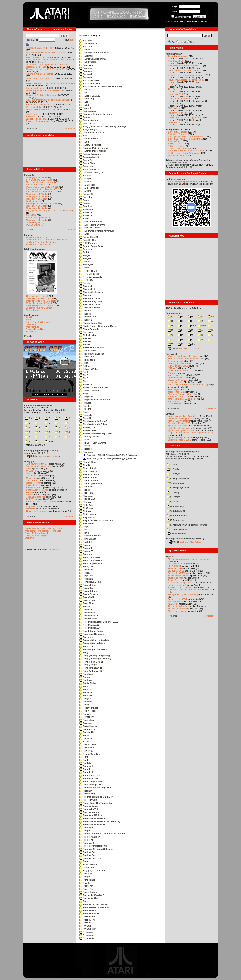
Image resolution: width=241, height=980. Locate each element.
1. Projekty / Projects (178, 132)
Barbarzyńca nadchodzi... (38, 105)
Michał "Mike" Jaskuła (178, 366)
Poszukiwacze (89, 726)
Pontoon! (86, 680)
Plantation (86, 496)
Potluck (85, 735)
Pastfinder (87, 206)
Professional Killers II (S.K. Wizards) (100, 821)
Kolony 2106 (32, 485)
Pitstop (85, 446)
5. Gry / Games (175, 141)
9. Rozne (173, 502)
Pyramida (86, 932)
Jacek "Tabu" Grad (177, 392)
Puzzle (85, 901)
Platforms (86, 508)
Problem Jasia (89, 806)
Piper (84, 412)
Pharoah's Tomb (90, 308)
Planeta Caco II (89, 481)
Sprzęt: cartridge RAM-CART (182, 430)
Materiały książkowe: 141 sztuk (41, 301)
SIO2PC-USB (174, 566)
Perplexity (86, 280)
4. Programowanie (178, 478)
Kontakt (28, 336)
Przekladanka (88, 864)
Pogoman (86, 579)
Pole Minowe (88, 612)
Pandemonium (89, 120)
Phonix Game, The (91, 323)
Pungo (85, 877)
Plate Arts (86, 505)
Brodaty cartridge (34, 88)
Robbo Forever (33, 483)
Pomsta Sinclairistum (92, 643)
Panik (84, 142)
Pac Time (86, 46)
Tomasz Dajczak (176, 361)
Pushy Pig (86, 889)
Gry (173, 42)
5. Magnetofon (176, 483)
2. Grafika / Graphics (178, 134)
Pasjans (85, 203)
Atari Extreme (33, 114)
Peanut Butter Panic (92, 246)
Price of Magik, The (91, 785)
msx (202, 330)
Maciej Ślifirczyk (175, 396)
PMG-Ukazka (88, 539)
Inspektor (31, 509)
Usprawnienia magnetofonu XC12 (42, 187)
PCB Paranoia (88, 243)
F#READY (173, 368)
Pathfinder (87, 209)
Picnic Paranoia (89, 329)
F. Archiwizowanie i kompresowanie (187, 525)
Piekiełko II (87, 341)
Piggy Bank (87, 360)
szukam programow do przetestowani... (187, 75)
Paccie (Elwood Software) (94, 53)
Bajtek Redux (32, 310)
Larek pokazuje (34, 201)
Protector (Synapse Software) (96, 849)
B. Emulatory (175, 506)
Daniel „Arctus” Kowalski (180, 370)
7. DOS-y (173, 492)
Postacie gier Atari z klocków (40, 121)
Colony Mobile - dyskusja (37, 533)
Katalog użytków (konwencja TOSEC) (185, 539)
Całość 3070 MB (35, 445)
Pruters (85, 861)
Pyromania (87, 938)
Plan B (85, 465)
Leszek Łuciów (175, 382)
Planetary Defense (91, 484)
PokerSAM (87, 597)
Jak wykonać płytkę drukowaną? (183, 594)
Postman (86, 723)
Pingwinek (87, 397)
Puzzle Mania (88, 910)
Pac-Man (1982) (89, 80)
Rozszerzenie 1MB (177, 585)
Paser (84, 200)
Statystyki (30, 538)
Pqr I (84, 757)
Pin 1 (84, 372)
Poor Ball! (86, 695)
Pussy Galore (88, 892)
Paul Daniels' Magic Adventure (97, 231)
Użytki (183, 42)
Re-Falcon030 (33, 107)
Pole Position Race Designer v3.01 (99, 622)
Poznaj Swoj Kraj (90, 754)
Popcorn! (86, 702)
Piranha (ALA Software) (93, 421)
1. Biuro (173, 464)
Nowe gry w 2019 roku (37, 196)
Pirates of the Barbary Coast (96, 433)
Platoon (85, 511)
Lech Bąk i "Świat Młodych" (181, 363)
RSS (69, 40)
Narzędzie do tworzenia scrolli (41, 182)
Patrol (84, 218)
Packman (86, 68)
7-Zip (50, 456)
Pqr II (84, 760)
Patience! (86, 215)
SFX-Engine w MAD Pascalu (40, 180)
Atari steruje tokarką (177, 611)
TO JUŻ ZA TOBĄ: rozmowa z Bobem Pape (189, 385)
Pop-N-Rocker (88, 711)
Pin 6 (84, 378)
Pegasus (86, 249)
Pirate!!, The (88, 427)
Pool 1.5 (85, 689)
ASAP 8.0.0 (32, 116)
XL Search (31, 331)
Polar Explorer (89, 600)
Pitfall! (85, 440)
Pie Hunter (87, 332)
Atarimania (31, 324)
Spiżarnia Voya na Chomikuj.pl (41, 308)
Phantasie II (87, 289)
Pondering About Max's (93, 649)
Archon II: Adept (34, 487)
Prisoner (86, 791)
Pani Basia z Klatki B (92, 133)
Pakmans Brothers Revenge (96, 114)
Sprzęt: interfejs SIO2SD (180, 440)
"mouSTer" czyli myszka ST (181, 419)
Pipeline (85, 409)
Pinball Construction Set (94, 387)
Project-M (86, 840)
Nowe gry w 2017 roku (37, 199)
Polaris (85, 606)
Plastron (86, 502)
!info (192, 326)
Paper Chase (88, 163)
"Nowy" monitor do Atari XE (181, 99)
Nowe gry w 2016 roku (37, 206)
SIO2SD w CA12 (176, 571)
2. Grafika (174, 469)
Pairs (84, 102)
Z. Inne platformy (177, 529)
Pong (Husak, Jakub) (92, 662)
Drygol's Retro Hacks (36, 329)
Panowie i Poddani (91, 145)
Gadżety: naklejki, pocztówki (181, 428)
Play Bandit (87, 517)
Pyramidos (87, 935)
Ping (84, 393)
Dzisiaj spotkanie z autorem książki (43, 90)
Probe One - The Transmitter (96, 803)
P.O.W (84, 741)
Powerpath (87, 748)
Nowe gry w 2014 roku (37, 220)
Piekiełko (86, 338)
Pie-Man (85, 344)
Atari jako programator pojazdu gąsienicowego (48, 100)
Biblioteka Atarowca (35, 249)
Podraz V (86, 554)
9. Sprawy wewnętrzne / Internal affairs (186, 151)
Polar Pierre (87, 603)
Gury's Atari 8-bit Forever (38, 322)
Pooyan (85, 699)
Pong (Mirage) (88, 665)
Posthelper (87, 720)
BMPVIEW (31, 215)
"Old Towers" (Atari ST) (37, 464)
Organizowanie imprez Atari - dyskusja (43, 528)
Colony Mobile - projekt (36, 535)
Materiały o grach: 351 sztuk (40, 305)
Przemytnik (87, 868)
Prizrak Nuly (88, 794)
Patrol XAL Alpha (90, 228)
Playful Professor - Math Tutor (97, 520)
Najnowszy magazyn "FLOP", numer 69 (45, 69)
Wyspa (30, 492)
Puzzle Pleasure (89, 913)
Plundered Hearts (90, 536)
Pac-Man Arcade (90, 83)
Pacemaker (87, 56)
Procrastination (89, 812)
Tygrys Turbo (174, 580)
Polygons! (86, 637)
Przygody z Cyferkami (92, 870)
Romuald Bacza (175, 378)
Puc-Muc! (86, 874)
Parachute (86, 166)
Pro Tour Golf (88, 800)
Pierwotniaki (88, 351)
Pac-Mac (86, 71)
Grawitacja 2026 (176, 94)
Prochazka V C (89, 809)
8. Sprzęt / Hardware (178, 148)
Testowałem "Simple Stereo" (181, 583)
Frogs (29, 469)
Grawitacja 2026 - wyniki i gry (40, 48)
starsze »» (70, 128)
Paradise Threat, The (92, 173)
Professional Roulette (92, 824)
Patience (86, 212)
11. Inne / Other (175, 155)
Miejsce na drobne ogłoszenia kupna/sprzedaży (191, 433)
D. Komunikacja (177, 516)
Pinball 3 (86, 384)
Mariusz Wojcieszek (177, 375)
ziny (192, 344)
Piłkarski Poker (89, 369)
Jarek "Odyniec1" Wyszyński (181, 399)
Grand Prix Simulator (36, 511)
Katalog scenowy (175, 313)
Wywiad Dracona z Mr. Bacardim (183, 359)
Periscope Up (88, 271)
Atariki (29, 317)
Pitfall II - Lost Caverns (93, 443)
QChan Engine (33, 225)
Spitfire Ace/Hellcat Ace (37, 490)
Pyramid (85, 926)
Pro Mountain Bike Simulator (96, 797)
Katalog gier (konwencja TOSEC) (41, 451)
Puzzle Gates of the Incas (94, 907)
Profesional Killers (91, 815)
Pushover (86, 886)
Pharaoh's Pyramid (91, 301)
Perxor (85, 283)
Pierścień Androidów (92, 347)
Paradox (85, 175)
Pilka (84, 363)
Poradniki (29, 175)
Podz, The (86, 566)
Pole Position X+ (90, 628)
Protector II (87, 843)
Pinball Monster (89, 391)
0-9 (29, 418)
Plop (84, 527)
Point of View (88, 585)
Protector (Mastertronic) (94, 846)
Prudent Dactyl (89, 852)
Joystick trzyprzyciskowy (180, 587)
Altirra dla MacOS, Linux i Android (184, 70)
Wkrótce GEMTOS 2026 (38, 57)
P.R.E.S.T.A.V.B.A (90, 775)
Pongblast (86, 674)
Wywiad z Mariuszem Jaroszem (183, 356)
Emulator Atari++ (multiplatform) (41, 242)
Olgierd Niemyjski (176, 404)
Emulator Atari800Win (36, 237)
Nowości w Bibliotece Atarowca (41, 95)
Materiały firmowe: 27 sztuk (39, 303)
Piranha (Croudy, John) (93, 424)
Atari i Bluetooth (175, 564)
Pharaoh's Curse (90, 298)
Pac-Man (86, 77)
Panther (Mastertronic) (93, 151)
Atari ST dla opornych (37, 218)
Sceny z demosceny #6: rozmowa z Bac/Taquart (49, 60)
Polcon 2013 (88, 610)
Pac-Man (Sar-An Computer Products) (101, 86)
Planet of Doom (89, 474)
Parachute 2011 (89, 169)
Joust (29, 473)
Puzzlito (85, 923)
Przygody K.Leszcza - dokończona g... (186, 80)
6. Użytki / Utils (175, 144)
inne (49, 441)
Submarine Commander (38, 466)
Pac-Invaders (88, 62)
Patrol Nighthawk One (92, 225)
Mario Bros (31, 478)
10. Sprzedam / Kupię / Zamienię (184, 153)
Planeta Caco (88, 477)
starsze (71, 230)
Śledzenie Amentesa (178, 380)
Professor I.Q (88, 828)
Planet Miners (88, 471)
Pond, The (86, 646)
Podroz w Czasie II (91, 560)
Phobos (85, 314)
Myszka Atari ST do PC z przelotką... (185, 118)
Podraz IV (86, 551)
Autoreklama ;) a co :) (178, 56)
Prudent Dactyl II (90, 855)
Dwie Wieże (32, 499)
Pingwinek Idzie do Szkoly (95, 400)
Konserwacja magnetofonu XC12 (42, 192)
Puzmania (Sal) (89, 898)
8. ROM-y (173, 497)
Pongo (85, 677)
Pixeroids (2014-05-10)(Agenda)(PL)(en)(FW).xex (109, 458)
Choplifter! (31, 471)
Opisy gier (30, 461)
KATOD (171, 373)
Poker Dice (87, 588)
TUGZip (56, 456)
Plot (83, 530)
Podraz (85, 545)
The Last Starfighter (36, 497)
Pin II (84, 381)
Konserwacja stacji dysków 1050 (42, 189)
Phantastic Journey (91, 292)
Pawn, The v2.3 (89, 237)
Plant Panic (87, 493)
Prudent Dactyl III (90, 858)
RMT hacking (174, 108)
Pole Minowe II (89, 616)
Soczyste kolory (175, 601)
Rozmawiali (172, 354)
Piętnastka (87, 357)
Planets (85, 490)
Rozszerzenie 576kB (178, 599)
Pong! (84, 652)
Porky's (85, 714)
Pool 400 (86, 692)
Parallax (85, 182)
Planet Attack (88, 468)
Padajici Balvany (90, 96)
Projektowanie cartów (178, 575)
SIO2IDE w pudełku (177, 609)
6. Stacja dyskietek (178, 488)
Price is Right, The (91, 781)
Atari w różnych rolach (178, 606)
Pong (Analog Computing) (95, 656)
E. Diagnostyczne (178, 520)
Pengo (85, 255)
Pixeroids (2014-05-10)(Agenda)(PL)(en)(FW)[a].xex (111, 455)
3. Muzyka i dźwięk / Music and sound (186, 136)
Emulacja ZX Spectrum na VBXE (42, 203)
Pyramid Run (88, 929)
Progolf (85, 831)
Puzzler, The (88, 920)
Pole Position (88, 619)
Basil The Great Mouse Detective (42, 502)
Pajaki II (85, 108)
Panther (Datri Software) (94, 148)
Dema (193, 42)
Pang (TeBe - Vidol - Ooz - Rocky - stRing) (103, 126)
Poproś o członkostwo (197, 21)
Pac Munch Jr (88, 44)
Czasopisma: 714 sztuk (37, 296)
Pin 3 (84, 375)
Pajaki (84, 105)
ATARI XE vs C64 (176, 61)
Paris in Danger (89, 188)
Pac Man (86, 40)
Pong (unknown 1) (91, 668)
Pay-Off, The (88, 240)
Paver (84, 234)
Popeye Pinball (89, 708)
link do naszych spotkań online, (183, 181)
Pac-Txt (85, 90)
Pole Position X (89, 625)
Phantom (86, 295)
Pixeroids (86, 452)
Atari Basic (173, 89)
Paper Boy (87, 160)
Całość (32, 456)
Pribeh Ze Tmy (89, 778)
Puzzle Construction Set (94, 904)
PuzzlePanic (88, 917)
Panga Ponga (88, 129)
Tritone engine (33, 222)
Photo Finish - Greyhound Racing (98, 326)
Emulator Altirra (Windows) (39, 244)
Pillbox (85, 366)
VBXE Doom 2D (176, 122)
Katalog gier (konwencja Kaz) (39, 405)
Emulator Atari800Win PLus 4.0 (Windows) (46, 240)
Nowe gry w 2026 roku (37, 177)
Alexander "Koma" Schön (180, 394)
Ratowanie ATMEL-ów (178, 573)
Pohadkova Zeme (90, 582)
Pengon (85, 258)
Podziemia (87, 570)
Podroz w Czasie (90, 557)
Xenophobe (32, 480)
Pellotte (85, 252)
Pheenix (85, 311)
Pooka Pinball (88, 683)
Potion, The (87, 732)
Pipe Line (86, 406)
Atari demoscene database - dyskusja (43, 531)
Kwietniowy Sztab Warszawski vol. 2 (185, 66)
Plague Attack (88, 462)
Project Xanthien (90, 837)
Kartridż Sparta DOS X (37, 185)
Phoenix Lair (88, 317)
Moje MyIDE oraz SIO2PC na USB (184, 590)
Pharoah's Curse (90, 304)
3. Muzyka (174, 474)
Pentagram (87, 264)
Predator (86, 763)
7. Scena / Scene (176, 146)
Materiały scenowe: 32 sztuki (40, 298)
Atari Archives (33, 327)
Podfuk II (86, 542)
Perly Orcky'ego (89, 274)
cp (211, 316)
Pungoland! (87, 880)
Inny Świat (31, 506)
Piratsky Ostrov (89, 437)
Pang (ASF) (87, 123)
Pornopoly (87, 717)
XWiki (29, 320)
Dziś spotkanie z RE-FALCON (41, 109)
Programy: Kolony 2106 (179, 423)
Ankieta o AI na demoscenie (40, 74)
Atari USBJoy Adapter (178, 421)
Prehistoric (87, 766)
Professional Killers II (92, 818)
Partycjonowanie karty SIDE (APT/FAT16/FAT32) (49, 211)
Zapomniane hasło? (176, 21)
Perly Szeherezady (91, 277)
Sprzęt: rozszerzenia (178, 426)
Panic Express (89, 139)
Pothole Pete (88, 729)
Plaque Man (87, 499)
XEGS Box (173, 604)
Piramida (86, 415)
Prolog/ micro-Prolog (178, 113)
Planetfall (86, 487)
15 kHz (171, 84)
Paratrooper (87, 185)
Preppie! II (86, 772)
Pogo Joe (86, 576)
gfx (211, 321)
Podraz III (86, 548)
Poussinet (86, 739)
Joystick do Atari (176, 578)
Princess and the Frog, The (95, 788)
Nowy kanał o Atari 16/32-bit (40, 79)
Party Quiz (87, 197)
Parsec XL (86, 194)
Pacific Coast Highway (93, 59)
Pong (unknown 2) (91, 671)
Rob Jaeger (173, 389)
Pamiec (85, 117)
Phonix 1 (86, 320)
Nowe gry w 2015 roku (37, 208)
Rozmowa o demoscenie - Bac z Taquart (46, 53)
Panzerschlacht (89, 157)
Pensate (85, 262)
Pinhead (85, 403)
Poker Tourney (89, 594)
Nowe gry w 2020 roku (37, 194)
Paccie (85, 50)
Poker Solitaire (89, 591)
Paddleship (87, 99)
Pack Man (86, 65)
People (85, 268)
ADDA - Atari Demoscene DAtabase (184, 308)
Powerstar (86, 751)
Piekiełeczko (88, 335)
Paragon (86, 179)
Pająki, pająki (88, 111)
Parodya (85, 191)
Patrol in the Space (91, 222)
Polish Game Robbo (92, 631)
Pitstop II (86, 449)
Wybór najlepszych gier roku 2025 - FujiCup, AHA (50, 83)
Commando (32, 476)
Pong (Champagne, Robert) (95, 659)
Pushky (85, 883)
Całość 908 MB (176, 533)
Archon (30, 495)
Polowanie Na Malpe (92, 634)
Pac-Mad (86, 74)
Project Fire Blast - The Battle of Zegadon (102, 834)
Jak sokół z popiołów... (37, 119)
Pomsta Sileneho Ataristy (94, 640)
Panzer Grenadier (90, 154)
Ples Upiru (87, 523)
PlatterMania (88, 514)
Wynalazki (171, 557)
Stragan (170, 414)
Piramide (86, 418)
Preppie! (86, 769)
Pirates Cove (88, 430)
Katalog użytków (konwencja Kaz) (183, 452)
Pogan (85, 573)
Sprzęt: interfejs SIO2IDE (180, 437)
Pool (84, 686)
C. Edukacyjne (176, 511)
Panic (84, 135)
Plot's (84, 533)
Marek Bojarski (175, 401)
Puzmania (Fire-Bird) (92, 895)
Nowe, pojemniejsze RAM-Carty (183, 416)
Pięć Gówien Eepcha (92, 354)
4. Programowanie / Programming (184, 139)
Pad (83, 93)
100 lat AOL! (174, 103)
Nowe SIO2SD (175, 568)
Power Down (88, 745)
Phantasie (86, 286)
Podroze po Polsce (91, 563)
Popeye (85, 705)
